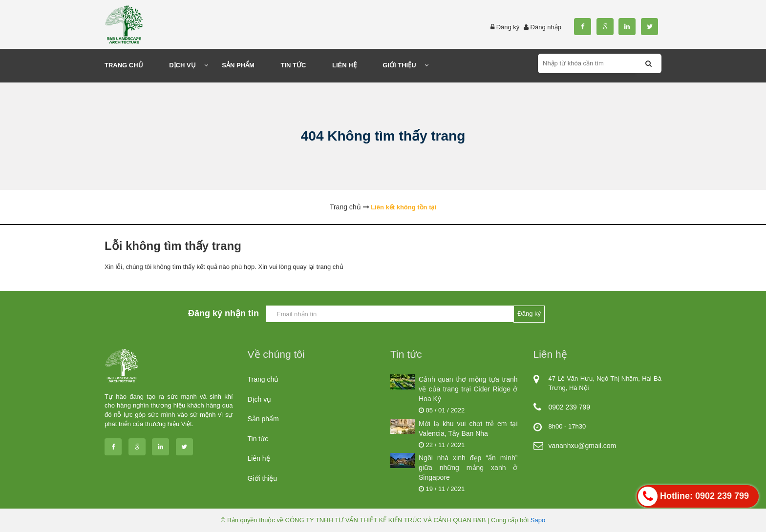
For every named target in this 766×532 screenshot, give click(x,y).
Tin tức (258, 439)
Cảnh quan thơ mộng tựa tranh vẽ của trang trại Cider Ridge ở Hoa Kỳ (468, 389)
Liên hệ (259, 458)
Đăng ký (508, 27)
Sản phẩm (263, 419)
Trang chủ (263, 379)
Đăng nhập (546, 27)
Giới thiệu (263, 478)
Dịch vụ (260, 399)
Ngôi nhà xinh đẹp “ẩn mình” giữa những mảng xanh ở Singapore (468, 468)
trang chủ (330, 267)
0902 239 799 (570, 407)
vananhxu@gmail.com (583, 446)
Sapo (538, 520)
